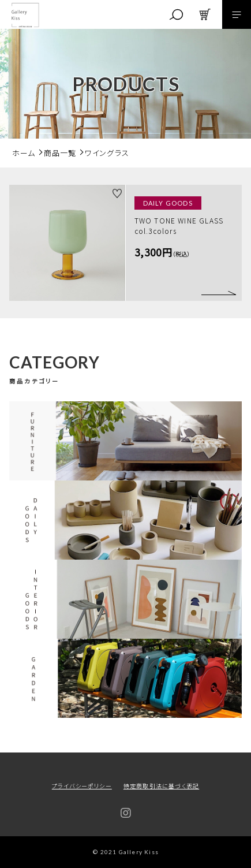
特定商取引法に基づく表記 (161, 786)
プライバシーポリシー (82, 786)
